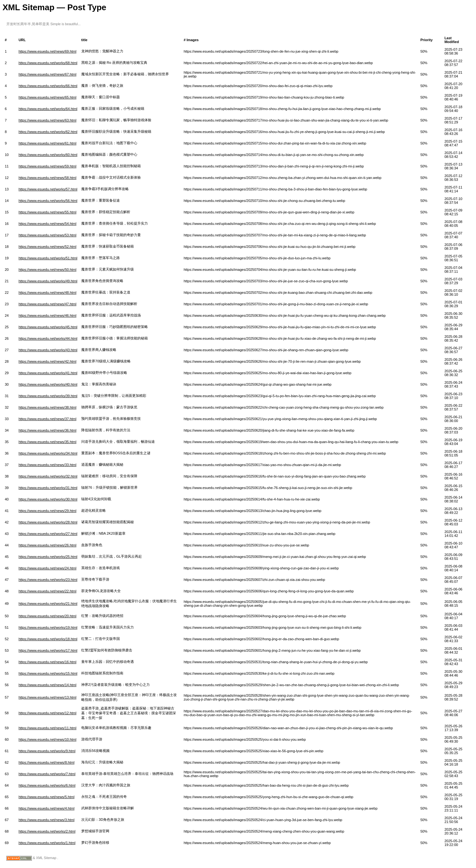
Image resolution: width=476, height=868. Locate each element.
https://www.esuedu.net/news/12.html (47, 713)
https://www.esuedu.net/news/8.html (46, 762)
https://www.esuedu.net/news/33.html (47, 465)
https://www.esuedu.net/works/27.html (48, 534)
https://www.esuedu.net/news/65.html (47, 97)
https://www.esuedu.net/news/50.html (47, 270)
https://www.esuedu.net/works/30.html (48, 499)
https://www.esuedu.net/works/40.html (48, 384)
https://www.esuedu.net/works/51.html (48, 258)
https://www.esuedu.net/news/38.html (47, 407)
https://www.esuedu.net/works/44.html (48, 338)
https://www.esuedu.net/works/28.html (48, 522)
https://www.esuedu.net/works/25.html (48, 557)
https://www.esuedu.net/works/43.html (48, 350)
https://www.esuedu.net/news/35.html (47, 442)
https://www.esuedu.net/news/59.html (47, 166)
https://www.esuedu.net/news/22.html (47, 591)
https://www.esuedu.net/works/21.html (48, 604)
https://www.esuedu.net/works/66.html (48, 86)
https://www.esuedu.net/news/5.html (46, 797)
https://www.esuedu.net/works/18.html (48, 639)
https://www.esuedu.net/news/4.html (46, 808)
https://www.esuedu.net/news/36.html (47, 430)
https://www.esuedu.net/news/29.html (47, 511)
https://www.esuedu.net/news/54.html (47, 224)
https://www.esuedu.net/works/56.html (48, 201)
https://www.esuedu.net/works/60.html (48, 155)
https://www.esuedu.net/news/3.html (46, 820)
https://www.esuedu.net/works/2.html (47, 831)
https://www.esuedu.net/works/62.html (48, 132)
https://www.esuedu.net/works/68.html (48, 63)
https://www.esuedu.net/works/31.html (48, 488)
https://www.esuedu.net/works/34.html (48, 453)
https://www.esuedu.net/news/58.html (47, 178)
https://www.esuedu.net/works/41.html (48, 373)
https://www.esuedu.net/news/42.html (47, 361)
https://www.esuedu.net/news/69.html (47, 51)
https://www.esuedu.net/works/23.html (48, 580)
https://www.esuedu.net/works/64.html (48, 109)
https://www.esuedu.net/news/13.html (47, 697)
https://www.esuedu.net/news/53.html (47, 235)
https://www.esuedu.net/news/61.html (47, 143)
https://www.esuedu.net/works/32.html (48, 476)
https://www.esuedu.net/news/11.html (47, 728)
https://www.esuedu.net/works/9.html (47, 751)
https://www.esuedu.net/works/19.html (48, 627)
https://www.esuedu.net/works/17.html (48, 650)
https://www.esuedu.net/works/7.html (47, 774)
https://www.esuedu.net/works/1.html (47, 843)
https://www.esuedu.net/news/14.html (47, 685)
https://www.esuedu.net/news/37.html (47, 419)
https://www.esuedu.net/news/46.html (47, 315)
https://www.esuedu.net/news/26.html (47, 545)
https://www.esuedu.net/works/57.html (48, 189)
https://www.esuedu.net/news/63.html (47, 120)
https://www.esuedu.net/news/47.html (47, 304)
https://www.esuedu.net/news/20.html (47, 616)
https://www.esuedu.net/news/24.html (47, 568)
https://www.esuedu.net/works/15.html (48, 673)
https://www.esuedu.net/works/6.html (47, 785)
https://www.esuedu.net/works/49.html (48, 281)
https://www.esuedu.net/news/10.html (47, 739)
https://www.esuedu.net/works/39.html (48, 396)
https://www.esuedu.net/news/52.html (47, 247)
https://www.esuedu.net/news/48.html (47, 293)
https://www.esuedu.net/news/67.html (47, 74)
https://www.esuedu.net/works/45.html (48, 327)
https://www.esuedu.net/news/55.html (47, 212)
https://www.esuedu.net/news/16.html (47, 662)
